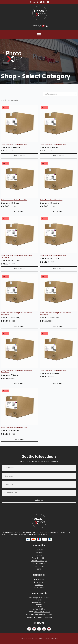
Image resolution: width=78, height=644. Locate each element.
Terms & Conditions (39, 558)
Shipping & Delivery (39, 564)
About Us (39, 550)
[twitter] (37, 2)
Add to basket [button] (20, 156)
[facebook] (30, 2)
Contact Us (39, 552)
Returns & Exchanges (39, 561)
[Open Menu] (39, 35)
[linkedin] (34, 2)
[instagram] (44, 2)
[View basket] (39, 26)
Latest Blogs (39, 588)
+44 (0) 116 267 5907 (42, 612)
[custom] (41, 2)
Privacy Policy (39, 566)
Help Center (39, 582)
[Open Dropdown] (76, 94)
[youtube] (48, 2)
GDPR (39, 569)
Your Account (39, 579)
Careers (39, 555)
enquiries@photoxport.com (42, 615)
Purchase (39, 585)
